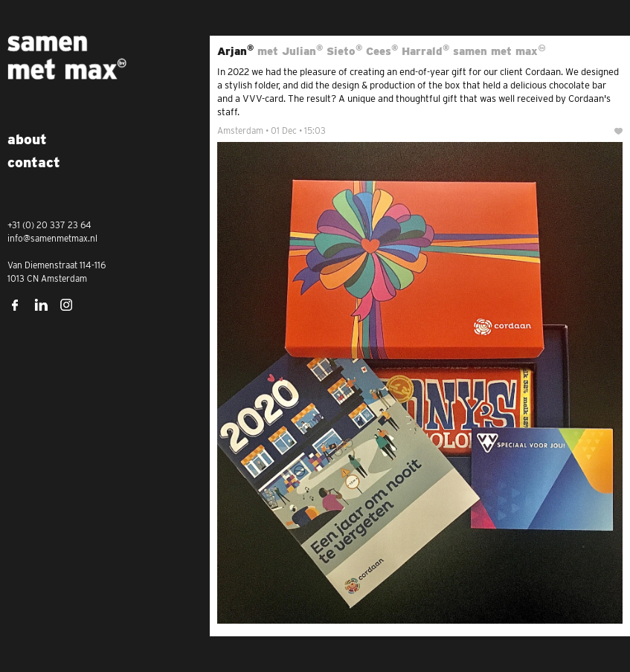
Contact (34, 162)
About (27, 139)
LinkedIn (41, 305)
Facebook (15, 305)
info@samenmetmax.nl (52, 238)
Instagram (67, 305)
